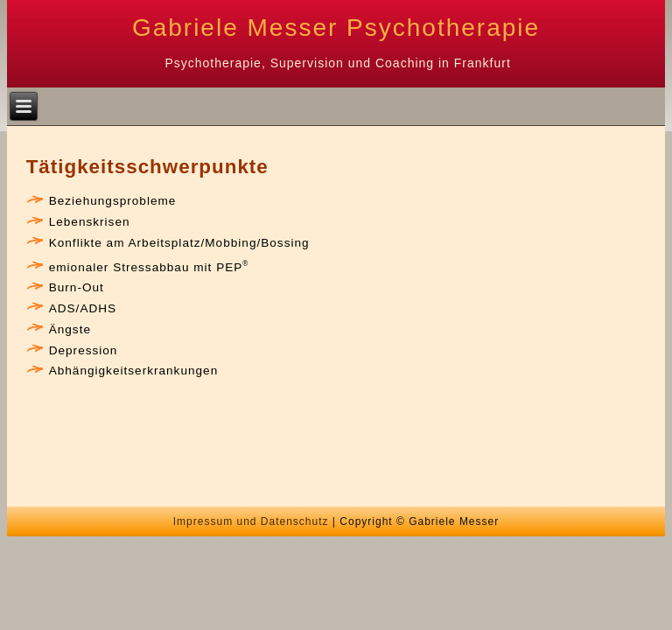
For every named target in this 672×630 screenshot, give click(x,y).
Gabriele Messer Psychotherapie (336, 28)
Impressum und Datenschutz (251, 521)
